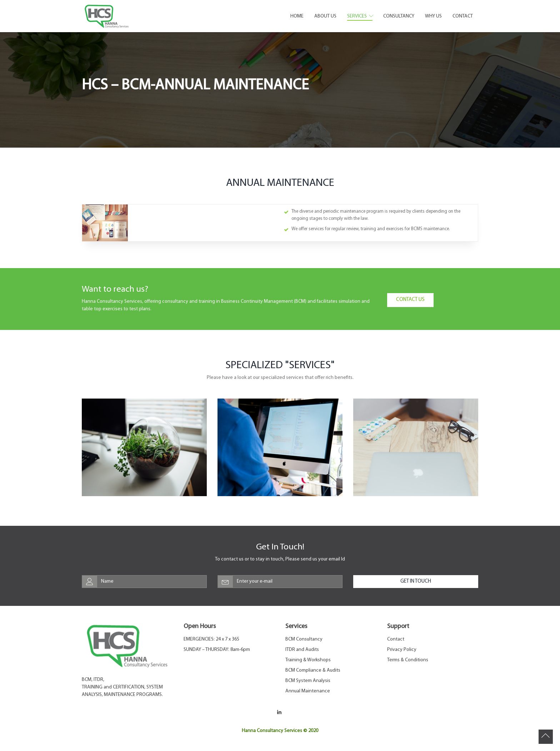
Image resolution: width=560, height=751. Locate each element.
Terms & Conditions (408, 660)
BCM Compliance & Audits (313, 670)
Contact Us (410, 300)
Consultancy (399, 16)
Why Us (433, 16)
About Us (325, 16)
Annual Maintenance (308, 691)
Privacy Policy (402, 650)
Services (360, 16)
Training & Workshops (308, 660)
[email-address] (287, 582)
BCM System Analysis (308, 681)
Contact (463, 16)
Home (297, 16)
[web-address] (152, 582)
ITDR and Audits (302, 650)
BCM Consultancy (304, 639)
